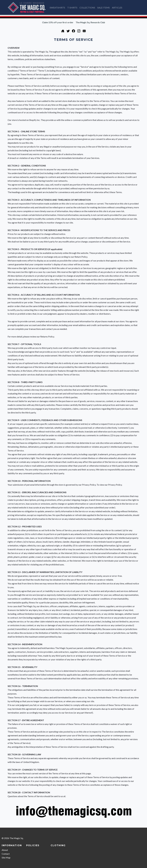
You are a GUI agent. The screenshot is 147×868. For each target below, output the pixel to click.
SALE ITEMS (103, 8)
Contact (6, 854)
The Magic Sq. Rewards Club (90, 22)
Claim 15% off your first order (58, 22)
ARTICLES (117, 8)
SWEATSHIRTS (57, 8)
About (5, 850)
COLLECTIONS (87, 8)
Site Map (6, 858)
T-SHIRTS (72, 8)
